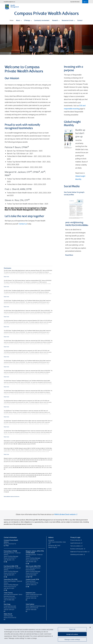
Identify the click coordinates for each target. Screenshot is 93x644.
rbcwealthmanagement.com (9, 2)
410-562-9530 (32, 575)
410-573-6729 (34, 608)
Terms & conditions (76, 546)
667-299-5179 (32, 585)
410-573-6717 (12, 558)
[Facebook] (6, 546)
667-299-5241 (10, 610)
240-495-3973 (10, 575)
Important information (75, 2)
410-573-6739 (34, 583)
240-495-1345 (32, 562)
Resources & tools (68, 20)
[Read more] (6, 277)
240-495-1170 (10, 560)
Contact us (23, 224)
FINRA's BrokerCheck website (65, 514)
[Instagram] (8, 546)
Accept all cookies (72, 634)
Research (56, 20)
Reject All (72, 629)
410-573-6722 (12, 587)
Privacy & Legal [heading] (75, 537)
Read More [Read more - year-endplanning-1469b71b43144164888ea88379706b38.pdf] (69, 255)
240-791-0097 (10, 588)
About (19, 20)
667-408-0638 (32, 610)
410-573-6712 (12, 573)
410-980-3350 (10, 600)
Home (11, 20)
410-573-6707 (34, 573)
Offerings (28, 20)
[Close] (90, 627)
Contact (80, 20)
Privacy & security (75, 540)
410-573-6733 (12, 618)
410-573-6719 (34, 560)
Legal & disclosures (76, 543)
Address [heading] (51, 537)
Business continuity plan (77, 549)
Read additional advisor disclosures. (12, 497)
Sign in (85, 2)
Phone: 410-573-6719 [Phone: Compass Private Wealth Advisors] (10, 544)
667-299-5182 (32, 598)
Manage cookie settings (72, 640)
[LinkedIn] (7, 562)
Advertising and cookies (77, 556)
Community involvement (42, 20)
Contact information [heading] (10, 537)
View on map (52, 547)
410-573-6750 (12, 608)
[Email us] (5, 546)
